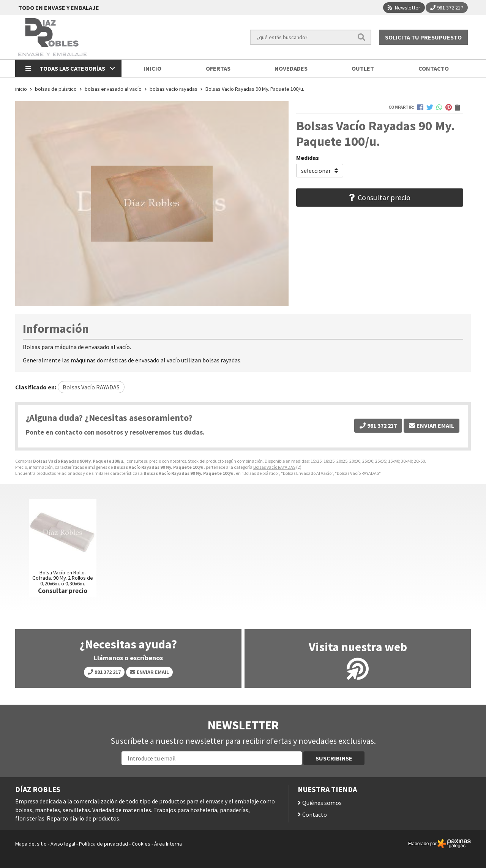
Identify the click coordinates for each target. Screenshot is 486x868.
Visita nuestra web (358, 647)
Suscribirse (334, 758)
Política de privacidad (103, 844)
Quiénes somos (322, 803)
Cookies (141, 844)
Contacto (315, 814)
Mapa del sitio (31, 844)
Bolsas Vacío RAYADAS (274, 467)
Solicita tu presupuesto (423, 37)
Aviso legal (63, 844)
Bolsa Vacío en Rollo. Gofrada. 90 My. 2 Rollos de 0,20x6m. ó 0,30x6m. (63, 578)
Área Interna (168, 844)
